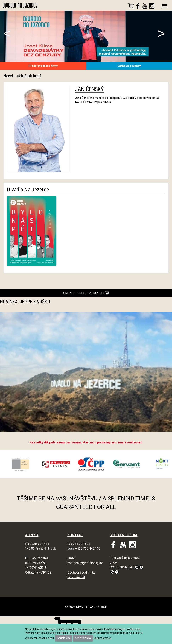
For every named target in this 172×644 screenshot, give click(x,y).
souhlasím (63, 638)
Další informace (102, 638)
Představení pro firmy (43, 66)
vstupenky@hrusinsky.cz (85, 563)
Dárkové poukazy (129, 66)
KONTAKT (75, 535)
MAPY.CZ (45, 572)
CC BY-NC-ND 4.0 (126, 570)
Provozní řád (76, 577)
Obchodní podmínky (81, 572)
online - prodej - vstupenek (86, 293)
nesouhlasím (83, 638)
